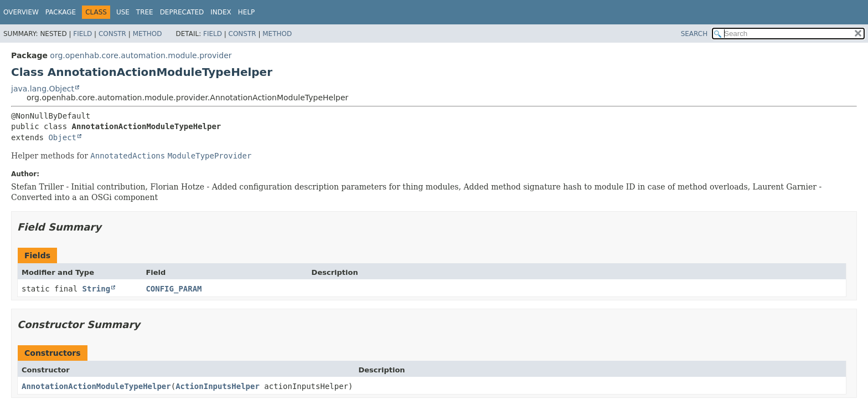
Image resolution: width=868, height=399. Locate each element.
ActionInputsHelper (218, 386)
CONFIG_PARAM (174, 289)
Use (123, 12)
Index (221, 12)
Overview (21, 12)
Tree (145, 12)
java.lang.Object (43, 89)
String (97, 289)
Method (148, 34)
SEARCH (694, 34)
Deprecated (182, 12)
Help (247, 12)
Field (82, 34)
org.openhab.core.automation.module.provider (141, 55)
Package (61, 12)
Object (62, 137)
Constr (112, 34)
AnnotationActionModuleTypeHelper (96, 386)
